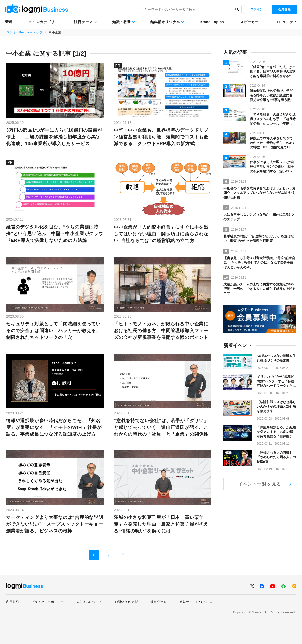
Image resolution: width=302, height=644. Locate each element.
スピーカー (249, 22)
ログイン (257, 9)
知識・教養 (122, 22)
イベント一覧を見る (260, 484)
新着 (9, 22)
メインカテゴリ (41, 22)
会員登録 (284, 9)
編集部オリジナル (165, 22)
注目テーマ (83, 22)
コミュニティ (286, 22)
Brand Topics (212, 22)
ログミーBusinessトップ (24, 32)
